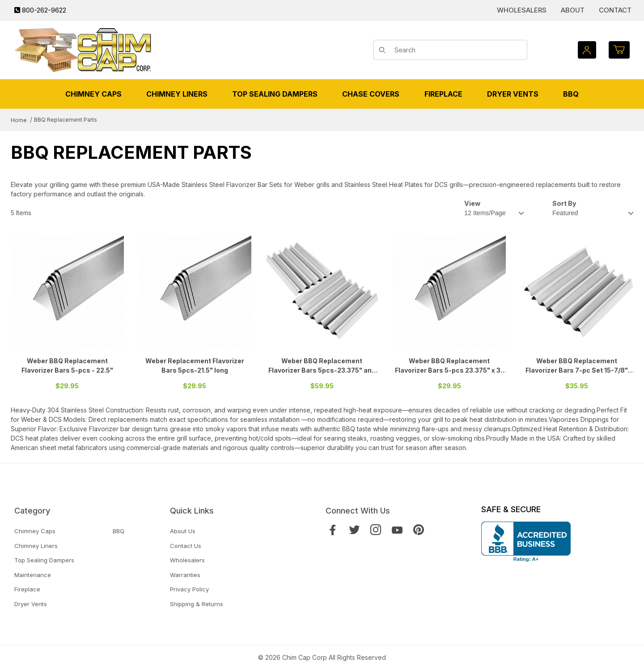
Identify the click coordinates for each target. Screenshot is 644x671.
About (573, 10)
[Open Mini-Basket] (619, 50)
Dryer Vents (31, 604)
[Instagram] (376, 530)
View (472, 203)
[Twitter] (354, 530)
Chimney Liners (36, 546)
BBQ (119, 531)
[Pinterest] (419, 530)
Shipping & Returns (197, 604)
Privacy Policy (189, 589)
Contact (615, 10)
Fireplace (27, 589)
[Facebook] (333, 530)
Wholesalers (522, 10)
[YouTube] (397, 530)
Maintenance (33, 575)
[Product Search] (458, 50)
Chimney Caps (35, 531)
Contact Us (186, 546)
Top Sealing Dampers (44, 560)
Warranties (185, 575)
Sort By (564, 203)
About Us (183, 531)
